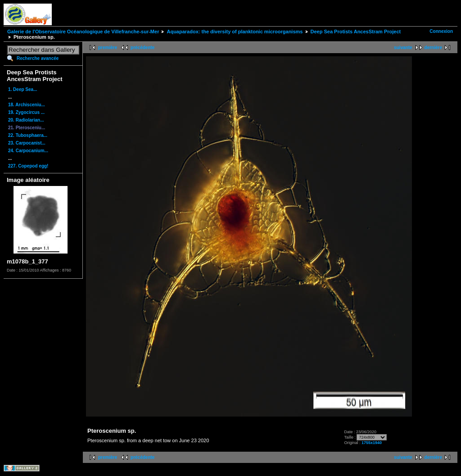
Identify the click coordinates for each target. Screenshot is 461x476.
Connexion (441, 31)
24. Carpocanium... (28, 151)
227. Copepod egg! (28, 166)
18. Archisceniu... (27, 105)
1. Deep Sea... (23, 89)
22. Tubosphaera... (28, 135)
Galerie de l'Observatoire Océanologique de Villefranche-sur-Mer (83, 32)
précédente (142, 48)
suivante (403, 48)
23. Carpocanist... (27, 143)
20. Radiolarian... (26, 120)
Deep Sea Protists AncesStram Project (356, 32)
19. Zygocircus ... (26, 112)
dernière (433, 48)
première (108, 48)
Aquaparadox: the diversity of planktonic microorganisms (235, 32)
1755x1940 (372, 443)
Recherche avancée (38, 58)
